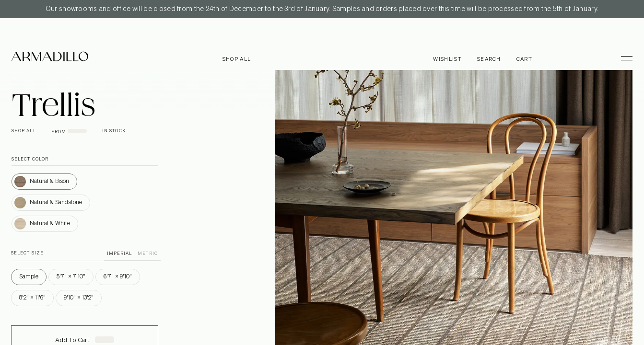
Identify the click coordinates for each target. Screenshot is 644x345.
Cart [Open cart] (524, 59)
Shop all (237, 59)
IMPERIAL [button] (120, 254)
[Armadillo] (50, 58)
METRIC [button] (147, 254)
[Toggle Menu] (622, 58)
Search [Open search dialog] (489, 59)
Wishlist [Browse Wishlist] (447, 59)
